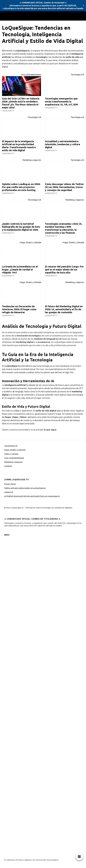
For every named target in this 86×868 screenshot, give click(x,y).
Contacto (8, 466)
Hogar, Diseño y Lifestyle (30, 242)
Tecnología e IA (77, 75)
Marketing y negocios (32, 160)
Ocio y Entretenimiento (31, 75)
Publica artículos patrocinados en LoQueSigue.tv (25, 488)
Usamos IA (9, 492)
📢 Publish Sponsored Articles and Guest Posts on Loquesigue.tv (32, 496)
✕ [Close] (83, 5)
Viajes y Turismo (11, 454)
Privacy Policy (10, 484)
